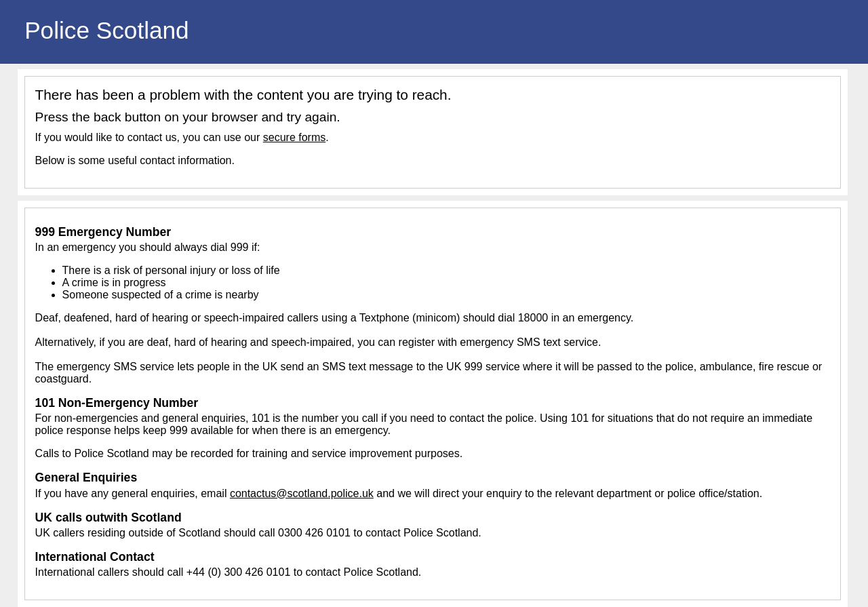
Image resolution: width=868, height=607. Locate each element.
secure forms (294, 137)
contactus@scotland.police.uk (302, 493)
